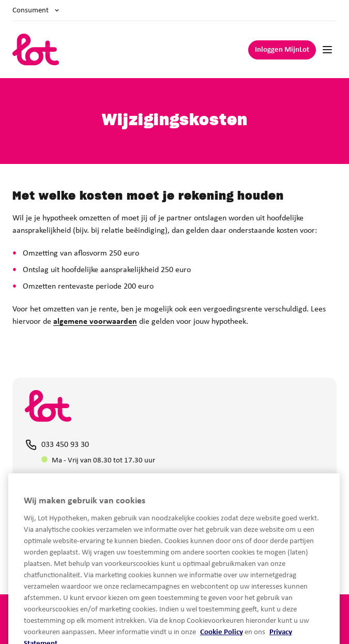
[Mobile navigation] (327, 50)
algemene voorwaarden (95, 322)
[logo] (36, 50)
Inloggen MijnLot (282, 50)
